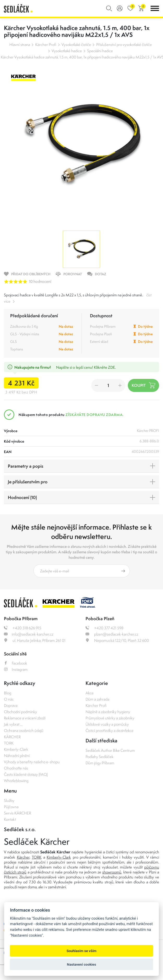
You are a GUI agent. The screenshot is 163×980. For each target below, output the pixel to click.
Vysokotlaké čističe (76, 45)
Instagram (16, 669)
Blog (8, 693)
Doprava (11, 705)
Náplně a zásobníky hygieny (108, 712)
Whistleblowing (16, 781)
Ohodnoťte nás (16, 768)
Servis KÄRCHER (17, 813)
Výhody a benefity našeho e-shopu (32, 762)
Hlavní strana (20, 45)
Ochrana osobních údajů (24, 730)
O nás (9, 699)
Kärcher (23, 857)
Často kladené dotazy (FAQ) (26, 774)
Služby (9, 800)
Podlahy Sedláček (99, 757)
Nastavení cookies (82, 964)
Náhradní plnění (17, 756)
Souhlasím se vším (81, 951)
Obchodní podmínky (20, 712)
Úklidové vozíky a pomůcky (107, 724)
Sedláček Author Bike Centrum (110, 750)
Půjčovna (11, 807)
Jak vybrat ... (13, 724)
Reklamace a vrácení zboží (25, 718)
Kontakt (10, 819)
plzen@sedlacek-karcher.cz (112, 634)
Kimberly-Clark (16, 749)
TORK (9, 743)
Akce (90, 693)
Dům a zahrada (97, 699)
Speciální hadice (100, 51)
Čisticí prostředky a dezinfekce (110, 730)
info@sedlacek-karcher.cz (29, 634)
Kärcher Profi (46, 45)
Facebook (16, 663)
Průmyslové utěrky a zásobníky (110, 718)
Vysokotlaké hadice (67, 51)
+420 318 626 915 (23, 628)
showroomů (112, 872)
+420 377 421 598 (104, 628)
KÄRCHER (12, 737)
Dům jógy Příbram (100, 763)
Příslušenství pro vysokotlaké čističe (124, 45)
